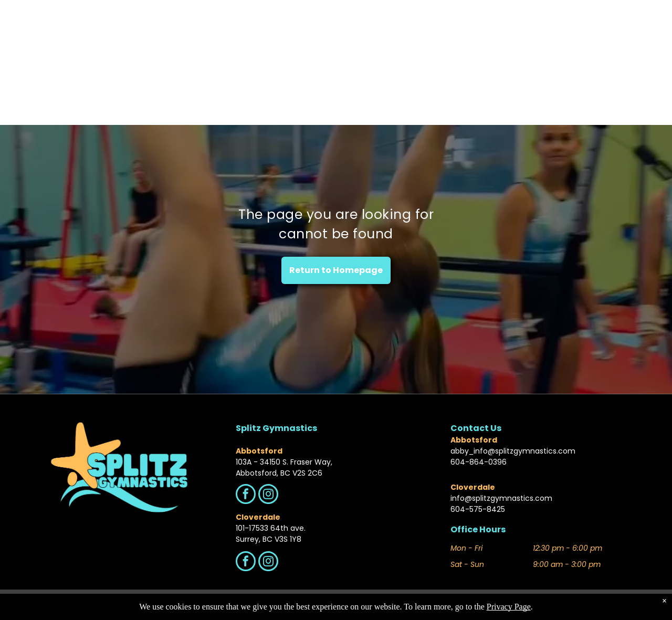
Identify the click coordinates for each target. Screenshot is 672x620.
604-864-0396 (479, 462)
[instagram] (268, 495)
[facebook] (246, 495)
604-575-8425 (478, 509)
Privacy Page (509, 607)
